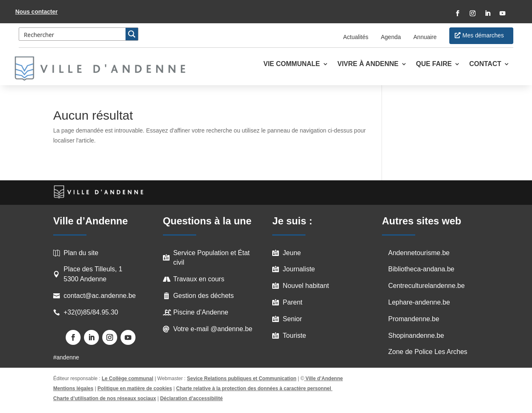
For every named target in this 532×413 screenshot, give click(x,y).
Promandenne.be (414, 319)
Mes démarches (483, 35)
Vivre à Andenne (368, 64)
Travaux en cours (199, 279)
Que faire (434, 64)
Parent (292, 302)
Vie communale (292, 64)
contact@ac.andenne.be (100, 296)
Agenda (391, 37)
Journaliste (299, 269)
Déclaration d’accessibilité (191, 398)
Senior (292, 319)
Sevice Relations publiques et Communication (242, 379)
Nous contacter (37, 12)
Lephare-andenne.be (419, 302)
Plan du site (81, 253)
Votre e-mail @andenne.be (213, 329)
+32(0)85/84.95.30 (91, 312)
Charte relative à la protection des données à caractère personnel (254, 388)
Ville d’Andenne (324, 379)
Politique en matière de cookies (135, 388)
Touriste (294, 336)
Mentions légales (73, 388)
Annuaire (425, 37)
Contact (485, 64)
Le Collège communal (128, 379)
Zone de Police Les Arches (428, 352)
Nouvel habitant (306, 286)
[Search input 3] (73, 34)
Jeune (292, 253)
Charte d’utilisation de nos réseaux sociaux (105, 398)
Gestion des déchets (204, 296)
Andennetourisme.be (419, 253)
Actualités (356, 37)
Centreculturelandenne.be (426, 286)
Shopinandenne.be (416, 336)
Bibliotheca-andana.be (421, 269)
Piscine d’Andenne (201, 312)
